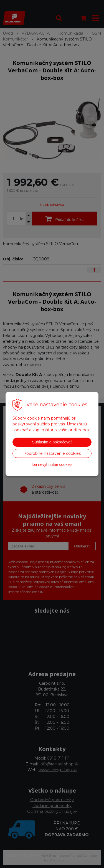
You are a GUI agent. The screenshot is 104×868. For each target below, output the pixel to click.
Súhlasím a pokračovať (52, 442)
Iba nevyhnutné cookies (52, 465)
